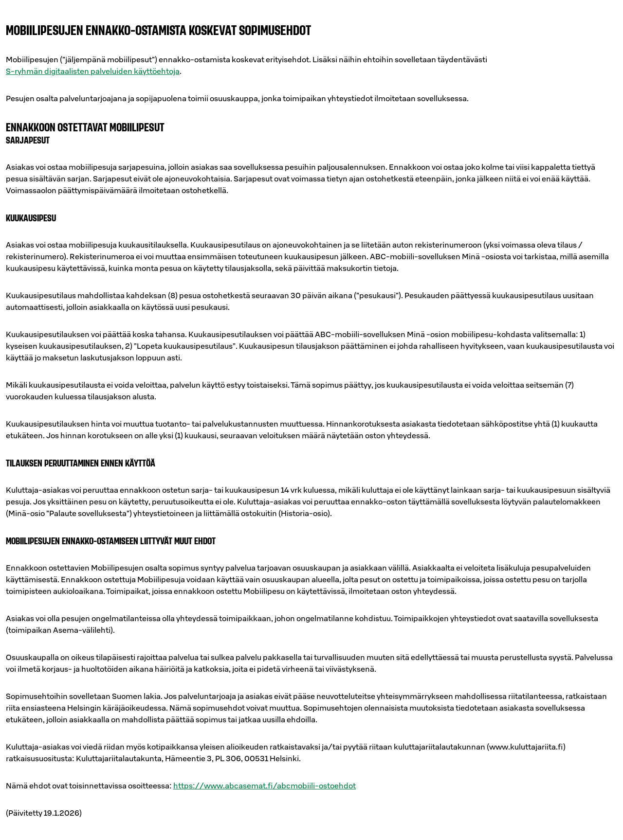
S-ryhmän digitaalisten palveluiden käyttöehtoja (93, 71)
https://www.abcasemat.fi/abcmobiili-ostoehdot (265, 786)
